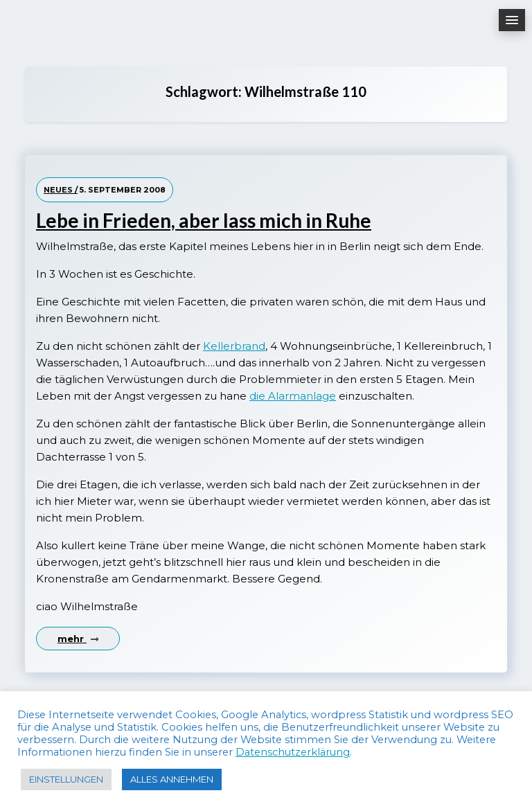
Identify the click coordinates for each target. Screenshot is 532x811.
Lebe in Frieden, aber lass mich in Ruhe (204, 221)
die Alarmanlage (293, 396)
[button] (512, 20)
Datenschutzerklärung (293, 752)
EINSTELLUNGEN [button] (66, 779)
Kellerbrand (234, 346)
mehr (78, 639)
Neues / (61, 190)
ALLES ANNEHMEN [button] (172, 779)
